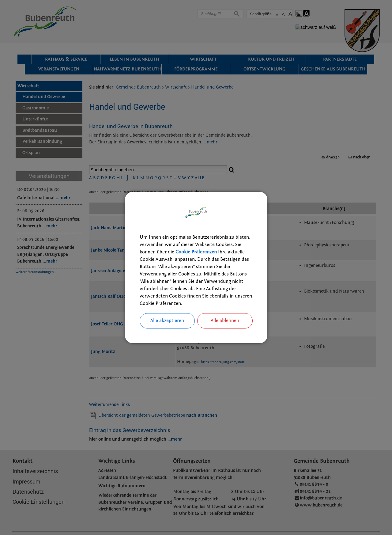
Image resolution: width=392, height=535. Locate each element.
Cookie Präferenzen (196, 252)
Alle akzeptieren (167, 321)
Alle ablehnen (225, 321)
